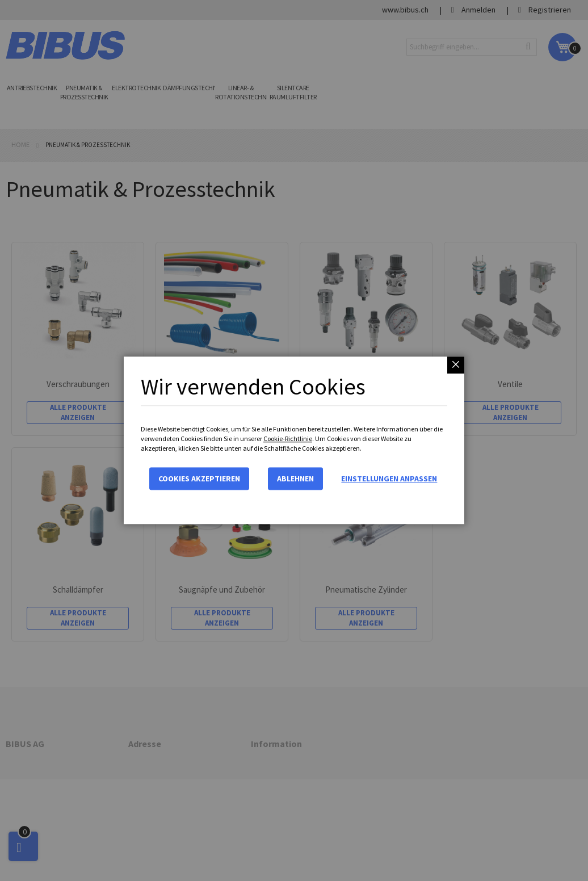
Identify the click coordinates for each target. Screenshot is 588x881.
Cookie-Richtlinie (288, 439)
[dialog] (294, 440)
